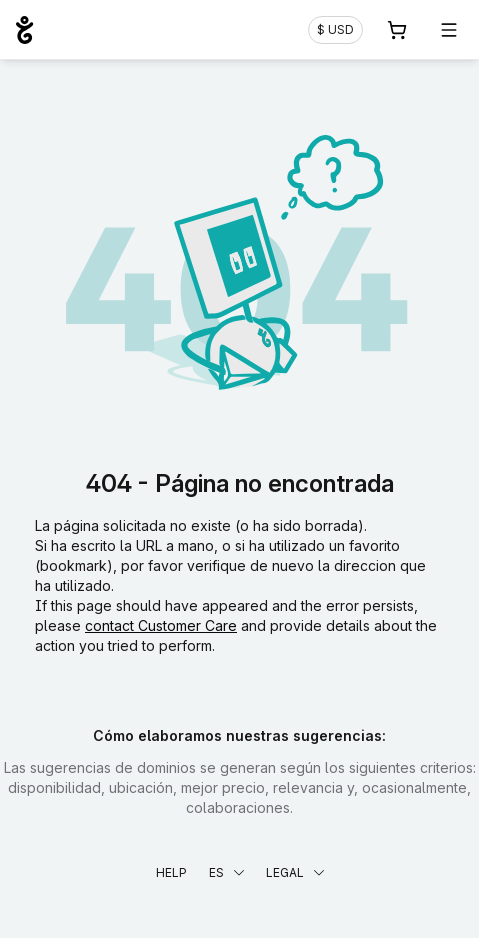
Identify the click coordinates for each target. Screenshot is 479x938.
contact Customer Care (161, 625)
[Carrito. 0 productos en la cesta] (397, 30)
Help (171, 872)
